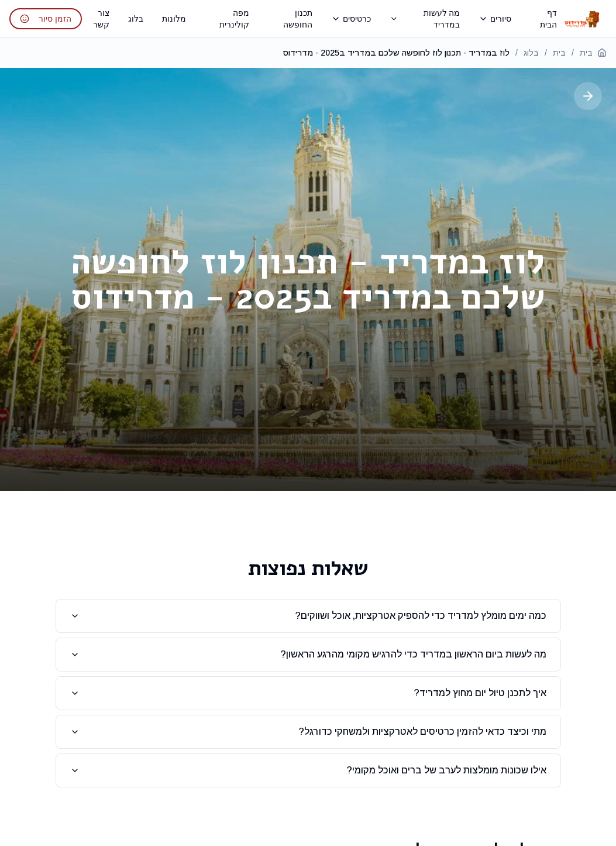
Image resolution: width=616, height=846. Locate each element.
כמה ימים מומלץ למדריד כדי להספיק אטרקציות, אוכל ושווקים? (308, 616)
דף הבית (548, 18)
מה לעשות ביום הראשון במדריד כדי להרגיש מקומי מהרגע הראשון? (308, 654)
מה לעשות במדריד (425, 18)
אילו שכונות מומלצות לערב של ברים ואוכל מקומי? (308, 770)
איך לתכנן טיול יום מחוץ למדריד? (308, 693)
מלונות (174, 18)
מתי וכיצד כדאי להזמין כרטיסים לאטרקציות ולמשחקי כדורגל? (308, 732)
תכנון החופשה (298, 18)
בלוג (136, 18)
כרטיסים (351, 18)
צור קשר (101, 18)
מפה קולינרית (234, 18)
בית (593, 53)
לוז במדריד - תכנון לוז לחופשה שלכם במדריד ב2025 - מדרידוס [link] (396, 53)
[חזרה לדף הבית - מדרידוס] (582, 19)
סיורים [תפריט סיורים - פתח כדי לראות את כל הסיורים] (495, 18)
